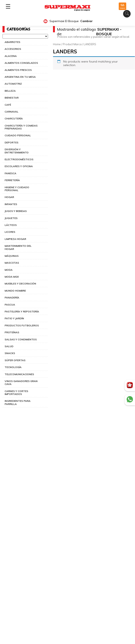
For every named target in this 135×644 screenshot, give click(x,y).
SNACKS (10, 353)
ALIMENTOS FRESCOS (18, 70)
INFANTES (11, 204)
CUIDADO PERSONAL (18, 135)
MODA (9, 270)
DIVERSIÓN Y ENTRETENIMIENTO (17, 151)
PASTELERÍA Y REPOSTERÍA (22, 311)
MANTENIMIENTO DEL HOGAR (18, 247)
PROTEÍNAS (12, 332)
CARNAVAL (11, 112)
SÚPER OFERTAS (15, 360)
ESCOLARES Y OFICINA (19, 166)
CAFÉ (8, 105)
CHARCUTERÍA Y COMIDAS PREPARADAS (21, 127)
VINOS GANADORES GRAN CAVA (21, 383)
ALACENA (11, 56)
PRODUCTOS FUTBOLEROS (22, 325)
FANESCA (10, 173)
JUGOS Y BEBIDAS (16, 211)
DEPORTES (11, 142)
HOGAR (9, 197)
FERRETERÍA (12, 180)
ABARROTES (12, 42)
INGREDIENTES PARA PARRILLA (18, 402)
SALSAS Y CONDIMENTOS (21, 339)
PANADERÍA (12, 298)
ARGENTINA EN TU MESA (20, 77)
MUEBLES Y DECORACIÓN (20, 284)
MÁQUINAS (12, 256)
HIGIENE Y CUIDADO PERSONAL (17, 189)
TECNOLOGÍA (13, 367)
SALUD (9, 346)
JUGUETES (11, 218)
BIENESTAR (12, 98)
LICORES (10, 232)
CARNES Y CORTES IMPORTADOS (16, 393)
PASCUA (10, 305)
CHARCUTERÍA (14, 118)
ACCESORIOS (13, 49)
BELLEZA (10, 91)
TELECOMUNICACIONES (19, 374)
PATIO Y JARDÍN (14, 318)
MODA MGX (12, 277)
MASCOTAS (12, 263)
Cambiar (86, 21)
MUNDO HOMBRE (15, 291)
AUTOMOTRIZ (13, 84)
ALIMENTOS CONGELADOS (21, 63)
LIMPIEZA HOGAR (15, 239)
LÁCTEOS (11, 225)
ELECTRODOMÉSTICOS (19, 159)
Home (57, 44)
